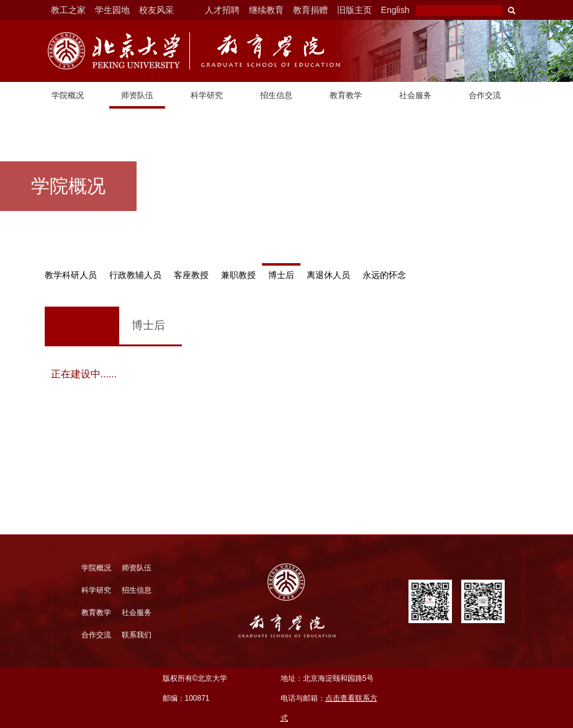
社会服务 (415, 95)
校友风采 (156, 10)
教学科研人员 (71, 275)
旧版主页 (354, 10)
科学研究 (207, 95)
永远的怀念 (384, 275)
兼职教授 (238, 275)
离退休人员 (328, 275)
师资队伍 (137, 95)
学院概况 (68, 95)
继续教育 (266, 10)
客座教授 (191, 275)
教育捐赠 (310, 10)
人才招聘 (222, 10)
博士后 (281, 275)
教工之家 (68, 10)
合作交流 (485, 95)
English (395, 10)
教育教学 (346, 95)
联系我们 (137, 635)
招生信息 (276, 95)
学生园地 (112, 10)
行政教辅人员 (135, 275)
